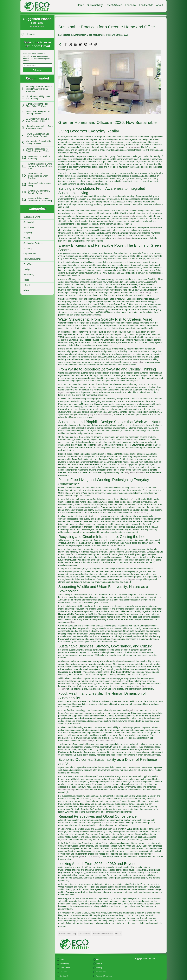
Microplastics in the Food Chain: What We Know (37, 105)
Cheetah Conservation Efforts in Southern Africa (39, 127)
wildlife (71, 622)
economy (62, 689)
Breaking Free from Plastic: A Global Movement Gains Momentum (39, 89)
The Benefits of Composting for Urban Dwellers (38, 176)
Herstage (31, 34)
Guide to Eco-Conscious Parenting (39, 157)
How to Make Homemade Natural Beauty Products (37, 135)
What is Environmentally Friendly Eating (39, 192)
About (160, 5)
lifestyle (91, 741)
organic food (128, 216)
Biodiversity (29, 275)
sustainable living (123, 238)
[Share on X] (71, 44)
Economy (131, 5)
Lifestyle (27, 285)
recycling (89, 415)
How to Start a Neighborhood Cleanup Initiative (39, 113)
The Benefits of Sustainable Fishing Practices (38, 142)
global (81, 856)
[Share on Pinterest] (86, 44)
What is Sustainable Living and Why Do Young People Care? (40, 166)
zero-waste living (105, 415)
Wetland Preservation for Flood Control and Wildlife (38, 150)
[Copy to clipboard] (96, 44)
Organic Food (30, 254)
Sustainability (95, 5)
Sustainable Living (32, 217)
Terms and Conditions (104, 976)
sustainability (138, 362)
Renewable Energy (32, 259)
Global (26, 290)
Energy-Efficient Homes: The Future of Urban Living (40, 199)
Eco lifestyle (146, 5)
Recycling (28, 233)
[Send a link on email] (91, 44)
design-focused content (135, 472)
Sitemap (99, 968)
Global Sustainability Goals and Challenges (38, 98)
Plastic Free (29, 227)
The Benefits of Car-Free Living (39, 184)
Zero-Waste (29, 264)
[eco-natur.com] (34, 6)
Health (26, 280)
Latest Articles (114, 5)
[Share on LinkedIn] (81, 44)
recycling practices (131, 579)
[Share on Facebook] (66, 44)
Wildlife (27, 238)
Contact (99, 964)
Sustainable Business (33, 243)
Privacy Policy (101, 972)
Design (27, 269)
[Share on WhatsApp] (76, 44)
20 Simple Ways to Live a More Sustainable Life (37, 120)
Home (81, 5)
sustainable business (141, 686)
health (98, 445)
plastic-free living (141, 513)
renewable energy (143, 293)
